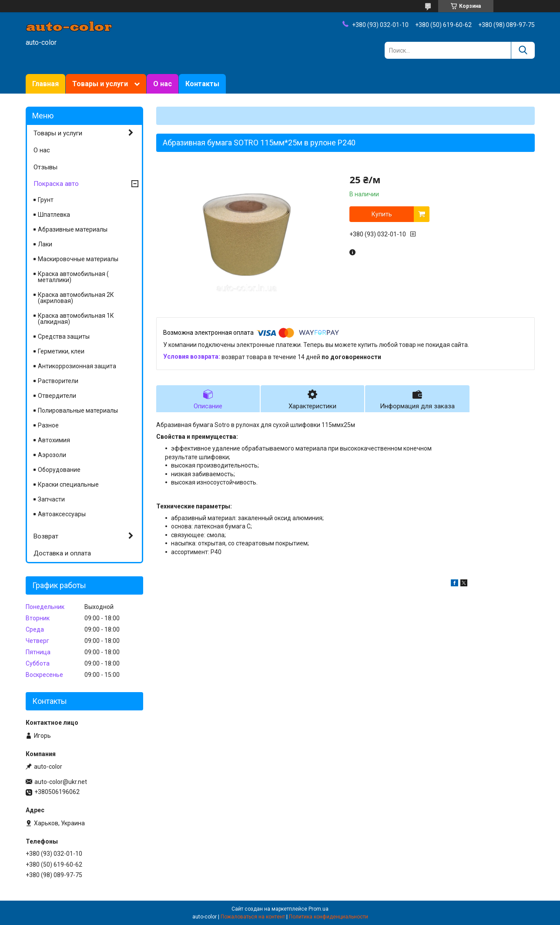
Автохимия (54, 440)
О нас (163, 84)
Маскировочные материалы (78, 259)
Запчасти (51, 499)
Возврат (46, 536)
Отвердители (57, 396)
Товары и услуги (100, 84)
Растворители (58, 381)
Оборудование (59, 470)
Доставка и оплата (62, 553)
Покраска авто (56, 184)
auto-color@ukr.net (61, 782)
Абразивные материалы (73, 229)
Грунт (46, 200)
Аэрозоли (52, 455)
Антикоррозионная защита (77, 366)
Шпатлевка (54, 215)
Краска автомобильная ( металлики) (73, 277)
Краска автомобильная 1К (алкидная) (76, 319)
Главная (45, 84)
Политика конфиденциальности (329, 917)
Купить (382, 214)
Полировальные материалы (78, 410)
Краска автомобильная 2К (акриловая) (76, 298)
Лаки (45, 244)
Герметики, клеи (61, 351)
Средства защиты (64, 336)
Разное (48, 425)
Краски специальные (68, 484)
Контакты (202, 84)
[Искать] (523, 50)
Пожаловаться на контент (253, 917)
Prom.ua (319, 909)
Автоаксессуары (62, 514)
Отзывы (45, 167)
